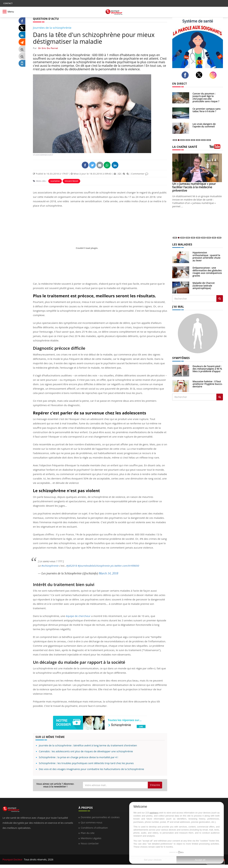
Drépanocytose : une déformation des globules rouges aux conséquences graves (207, 272)
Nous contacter (90, 843)
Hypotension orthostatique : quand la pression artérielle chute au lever (206, 256)
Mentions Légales (91, 838)
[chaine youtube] (216, 148)
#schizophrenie (50, 566)
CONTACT (8, 3)
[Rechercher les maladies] (220, 299)
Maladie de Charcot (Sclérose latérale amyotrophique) (204, 286)
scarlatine (55, 181)
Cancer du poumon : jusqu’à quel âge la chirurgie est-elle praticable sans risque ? (206, 97)
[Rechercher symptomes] (220, 397)
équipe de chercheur (78, 616)
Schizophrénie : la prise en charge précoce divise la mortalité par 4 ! (78, 757)
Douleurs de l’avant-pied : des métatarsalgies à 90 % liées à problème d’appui (207, 369)
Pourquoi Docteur (13, 859)
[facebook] (186, 75)
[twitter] (200, 75)
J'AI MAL (178, 307)
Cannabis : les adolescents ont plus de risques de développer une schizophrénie (86, 751)
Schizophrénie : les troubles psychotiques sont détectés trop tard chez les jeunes (86, 763)
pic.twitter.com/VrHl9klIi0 (125, 566)
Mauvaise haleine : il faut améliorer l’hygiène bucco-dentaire (208, 384)
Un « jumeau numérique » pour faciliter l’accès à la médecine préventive (194, 187)
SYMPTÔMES (181, 358)
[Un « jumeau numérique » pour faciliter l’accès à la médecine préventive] (198, 168)
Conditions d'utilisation (94, 828)
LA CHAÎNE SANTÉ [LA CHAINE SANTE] (185, 147)
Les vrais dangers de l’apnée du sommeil (204, 125)
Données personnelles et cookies (100, 817)
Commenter (140, 174)
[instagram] (214, 75)
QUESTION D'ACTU (46, 19)
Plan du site (88, 833)
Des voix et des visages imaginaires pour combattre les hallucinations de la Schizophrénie (91, 769)
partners (154, 813)
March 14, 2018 (109, 573)
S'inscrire (155, 785)
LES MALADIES (182, 244)
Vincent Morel (71, 181)
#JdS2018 (72, 566)
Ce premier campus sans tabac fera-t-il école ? (207, 110)
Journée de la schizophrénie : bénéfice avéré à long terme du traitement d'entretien (88, 745)
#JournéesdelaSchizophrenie (94, 566)
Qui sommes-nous (91, 822)
